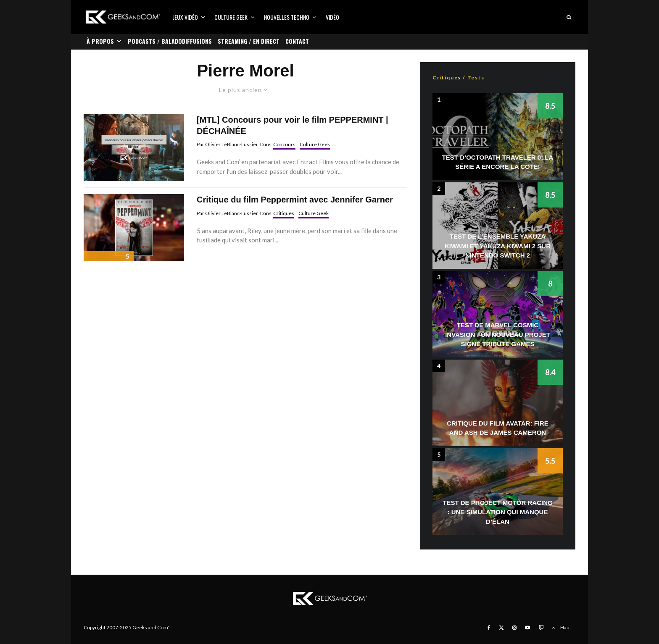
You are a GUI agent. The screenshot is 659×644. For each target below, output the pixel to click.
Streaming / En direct (249, 41)
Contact (297, 41)
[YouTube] (527, 628)
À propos (100, 41)
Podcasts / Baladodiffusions (170, 41)
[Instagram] (514, 628)
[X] (501, 628)
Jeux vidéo (185, 17)
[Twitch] (541, 628)
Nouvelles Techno (287, 17)
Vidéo (332, 17)
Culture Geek (231, 17)
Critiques (284, 213)
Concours (284, 144)
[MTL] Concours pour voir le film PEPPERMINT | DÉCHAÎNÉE (293, 125)
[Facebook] (489, 628)
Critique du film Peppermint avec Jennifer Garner (295, 200)
